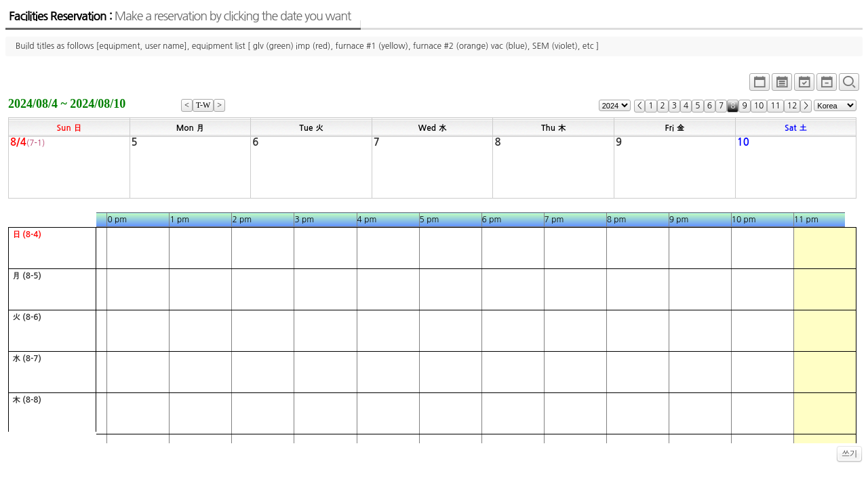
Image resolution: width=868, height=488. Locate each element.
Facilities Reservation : (180, 16)
